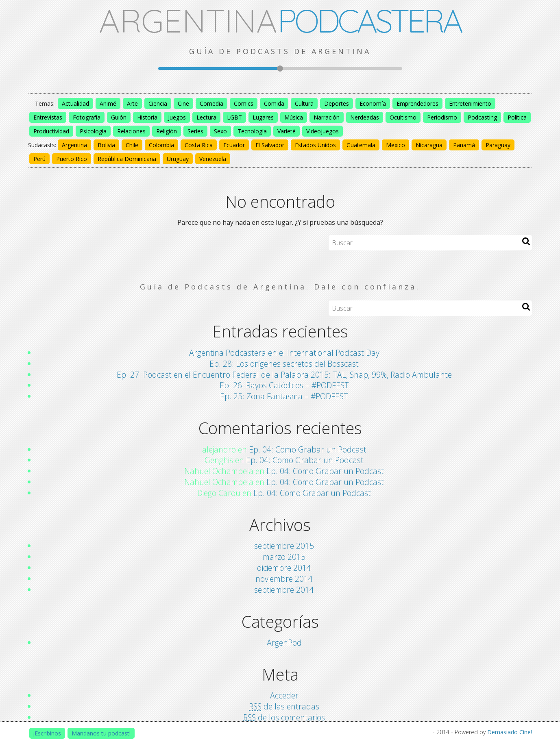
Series (195, 131)
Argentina (74, 145)
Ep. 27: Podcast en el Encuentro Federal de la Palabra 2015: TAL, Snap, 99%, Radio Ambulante (284, 375)
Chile (132, 145)
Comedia (211, 103)
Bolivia (106, 145)
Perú (39, 159)
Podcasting (482, 117)
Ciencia (158, 103)
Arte (132, 103)
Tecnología (252, 131)
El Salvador (270, 145)
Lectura (206, 117)
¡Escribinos (47, 733)
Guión (119, 117)
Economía (373, 103)
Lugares (263, 117)
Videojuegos (322, 131)
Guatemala (361, 145)
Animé (108, 103)
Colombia (161, 145)
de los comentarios (284, 718)
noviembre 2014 (284, 579)
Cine (183, 103)
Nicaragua (429, 145)
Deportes (337, 103)
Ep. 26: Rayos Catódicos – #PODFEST (284, 385)
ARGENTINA (280, 20)
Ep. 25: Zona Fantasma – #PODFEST (284, 396)
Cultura (304, 103)
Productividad (51, 131)
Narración (327, 117)
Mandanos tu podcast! (101, 733)
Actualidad (75, 103)
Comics (244, 103)
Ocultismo (403, 117)
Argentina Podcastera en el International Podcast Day (284, 353)
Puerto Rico (72, 159)
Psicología (93, 131)
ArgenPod (284, 643)
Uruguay (178, 159)
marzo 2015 (284, 557)
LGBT (234, 117)
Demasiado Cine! (510, 732)
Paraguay (498, 145)
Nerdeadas (365, 117)
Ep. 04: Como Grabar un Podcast (308, 449)
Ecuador (234, 145)
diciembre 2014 (284, 568)
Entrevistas (48, 117)
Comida (274, 103)
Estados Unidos (315, 145)
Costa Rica (199, 145)
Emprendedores (417, 103)
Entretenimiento (470, 103)
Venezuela (213, 159)
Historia (147, 117)
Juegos (177, 117)
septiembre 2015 (284, 546)
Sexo (220, 131)
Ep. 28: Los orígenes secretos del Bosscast (284, 364)
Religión (167, 131)
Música (294, 117)
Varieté (287, 131)
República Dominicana (127, 159)
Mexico (395, 145)
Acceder (284, 695)
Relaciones (131, 131)
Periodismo (442, 117)
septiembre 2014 (284, 590)
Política (517, 117)
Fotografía (87, 117)
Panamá (464, 145)
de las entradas (284, 707)
